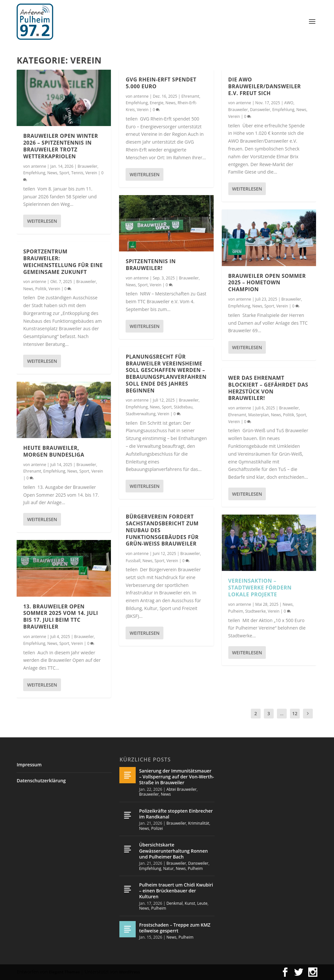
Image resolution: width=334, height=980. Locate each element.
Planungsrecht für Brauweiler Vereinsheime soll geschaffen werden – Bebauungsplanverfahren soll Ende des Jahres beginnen (166, 373)
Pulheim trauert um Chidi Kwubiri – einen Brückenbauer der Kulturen (176, 891)
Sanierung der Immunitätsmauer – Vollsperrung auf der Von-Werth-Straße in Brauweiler (176, 777)
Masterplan (259, 414)
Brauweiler (87, 166)
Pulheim (236, 611)
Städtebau (183, 407)
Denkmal (175, 903)
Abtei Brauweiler (182, 789)
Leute (202, 903)
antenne (39, 166)
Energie (157, 102)
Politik (41, 288)
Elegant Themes (64, 972)
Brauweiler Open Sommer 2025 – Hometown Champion (267, 282)
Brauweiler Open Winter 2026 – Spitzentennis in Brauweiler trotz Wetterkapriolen (61, 146)
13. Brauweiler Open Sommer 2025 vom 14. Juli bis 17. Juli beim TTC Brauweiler (61, 616)
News (52, 172)
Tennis (77, 172)
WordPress (129, 972)
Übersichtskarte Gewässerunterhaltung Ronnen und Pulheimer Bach (173, 851)
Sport (64, 172)
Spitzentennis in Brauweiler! (151, 264)
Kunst (190, 903)
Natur (168, 868)
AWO (289, 103)
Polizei (157, 828)
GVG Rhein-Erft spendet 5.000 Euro (161, 83)
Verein (91, 172)
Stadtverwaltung (140, 414)
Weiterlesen (42, 221)
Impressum (29, 765)
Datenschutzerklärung (41, 781)
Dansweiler (260, 109)
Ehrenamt (32, 471)
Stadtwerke (256, 611)
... (282, 713)
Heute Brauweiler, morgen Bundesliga (54, 451)
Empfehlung (34, 172)
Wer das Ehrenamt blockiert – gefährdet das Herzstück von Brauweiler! (268, 388)
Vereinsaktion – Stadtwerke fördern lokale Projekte (260, 588)
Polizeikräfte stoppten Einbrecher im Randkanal (176, 814)
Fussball (133, 560)
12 (295, 713)
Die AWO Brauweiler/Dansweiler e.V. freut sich (265, 86)
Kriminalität (199, 823)
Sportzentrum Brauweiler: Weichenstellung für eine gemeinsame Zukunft (63, 262)
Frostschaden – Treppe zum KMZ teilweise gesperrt (175, 928)
